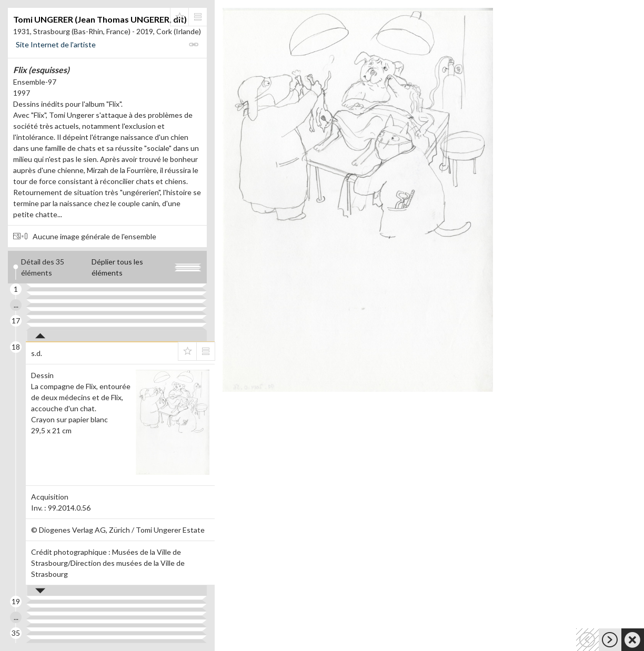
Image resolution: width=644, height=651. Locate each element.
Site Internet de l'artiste (56, 44)
